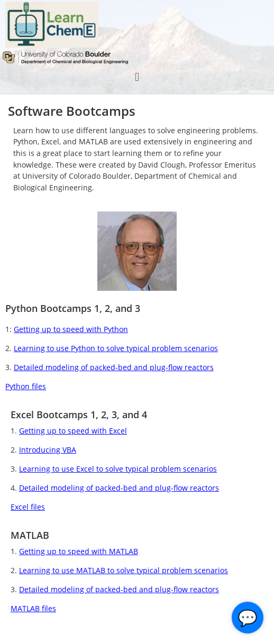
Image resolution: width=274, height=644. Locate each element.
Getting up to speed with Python (71, 329)
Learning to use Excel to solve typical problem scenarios (118, 469)
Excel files (28, 507)
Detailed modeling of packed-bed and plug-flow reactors (114, 367)
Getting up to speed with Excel (73, 431)
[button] (137, 77)
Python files (26, 386)
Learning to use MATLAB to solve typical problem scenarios (124, 570)
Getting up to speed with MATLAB (79, 551)
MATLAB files (33, 608)
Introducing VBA (48, 450)
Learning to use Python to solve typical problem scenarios (116, 348)
